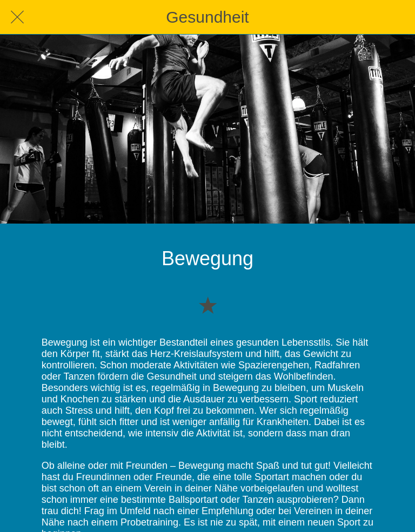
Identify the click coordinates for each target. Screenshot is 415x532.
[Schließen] (17, 17)
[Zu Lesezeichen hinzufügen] (207, 305)
